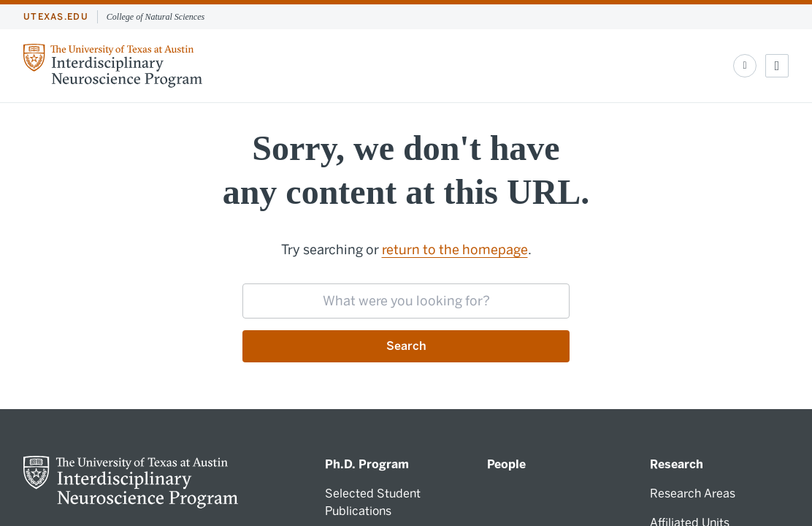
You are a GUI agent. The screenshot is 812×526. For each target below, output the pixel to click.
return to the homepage (455, 250)
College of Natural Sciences (156, 17)
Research (677, 464)
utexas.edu (56, 17)
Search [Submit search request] (406, 346)
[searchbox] (406, 301)
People (506, 464)
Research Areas (693, 493)
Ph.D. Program (367, 464)
